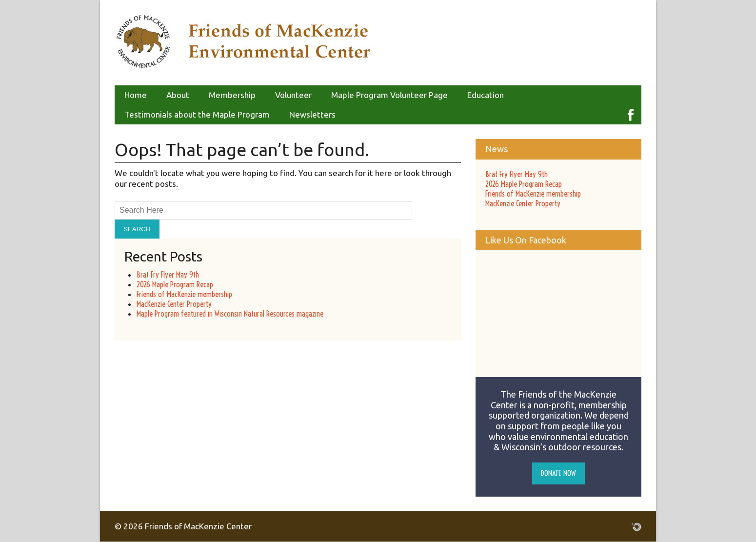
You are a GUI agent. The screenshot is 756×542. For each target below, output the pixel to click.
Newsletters (312, 114)
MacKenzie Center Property (174, 304)
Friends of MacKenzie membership (184, 294)
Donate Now (558, 473)
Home (136, 95)
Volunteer (293, 95)
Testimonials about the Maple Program (197, 114)
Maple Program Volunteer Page (389, 95)
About (178, 95)
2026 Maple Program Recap (175, 284)
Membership (232, 95)
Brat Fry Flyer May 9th (168, 275)
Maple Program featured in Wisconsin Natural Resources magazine (230, 314)
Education (486, 95)
